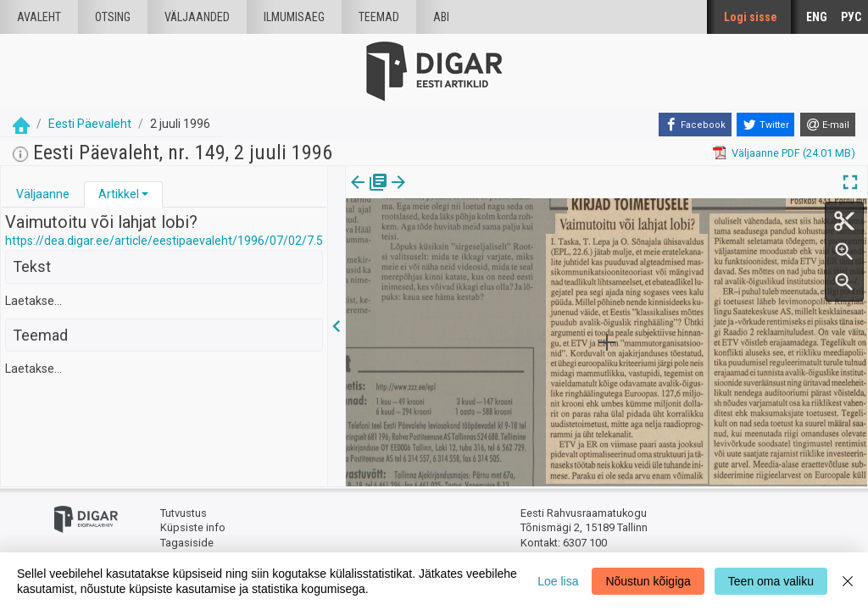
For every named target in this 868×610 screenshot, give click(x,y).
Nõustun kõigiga (648, 581)
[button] (145, 194)
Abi (441, 17)
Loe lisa (558, 581)
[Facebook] (695, 125)
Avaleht (39, 17)
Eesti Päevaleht (90, 124)
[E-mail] (828, 125)
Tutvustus (184, 513)
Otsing (113, 17)
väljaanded (197, 17)
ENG (817, 17)
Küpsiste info (193, 527)
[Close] (848, 581)
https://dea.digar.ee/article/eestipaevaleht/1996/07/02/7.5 (164, 241)
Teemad (379, 17)
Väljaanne (43, 194)
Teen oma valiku (771, 581)
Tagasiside (187, 543)
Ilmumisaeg (294, 17)
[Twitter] (765, 125)
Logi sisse (751, 17)
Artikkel (119, 194)
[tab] (43, 194)
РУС (851, 17)
